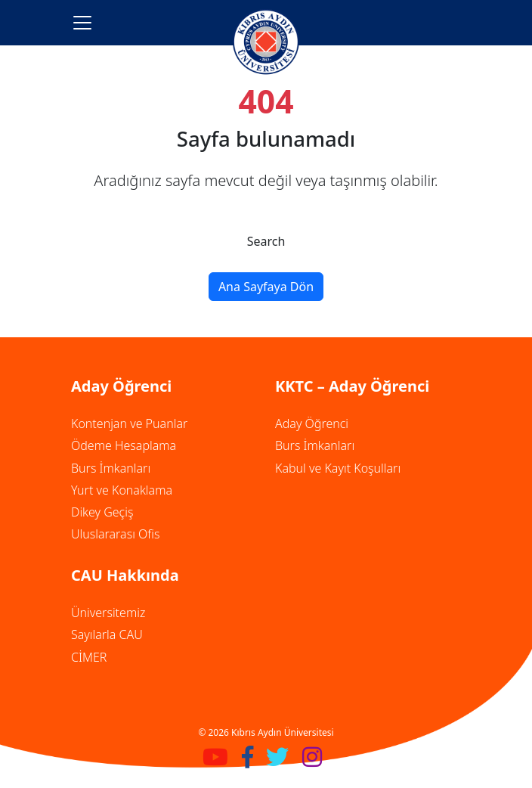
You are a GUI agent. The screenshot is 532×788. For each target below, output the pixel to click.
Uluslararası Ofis (115, 534)
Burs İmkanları (111, 468)
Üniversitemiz (108, 613)
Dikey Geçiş (102, 512)
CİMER (89, 657)
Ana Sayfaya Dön (266, 287)
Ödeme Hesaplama (124, 445)
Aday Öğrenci (312, 423)
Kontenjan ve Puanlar (129, 423)
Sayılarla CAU (107, 634)
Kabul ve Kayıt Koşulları (338, 468)
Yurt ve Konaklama (122, 490)
